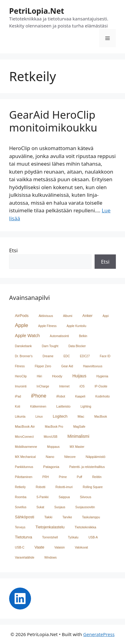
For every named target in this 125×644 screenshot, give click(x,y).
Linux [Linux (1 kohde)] (39, 417)
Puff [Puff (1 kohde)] (80, 477)
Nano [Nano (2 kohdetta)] (50, 457)
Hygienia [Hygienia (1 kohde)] (102, 376)
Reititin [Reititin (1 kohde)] (97, 477)
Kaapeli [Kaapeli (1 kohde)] (80, 396)
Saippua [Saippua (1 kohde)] (64, 497)
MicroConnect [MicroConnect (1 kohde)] (24, 437)
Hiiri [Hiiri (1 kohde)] (39, 376)
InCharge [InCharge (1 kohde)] (43, 386)
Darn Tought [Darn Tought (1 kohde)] (50, 346)
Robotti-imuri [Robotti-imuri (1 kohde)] (64, 487)
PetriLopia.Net (37, 11)
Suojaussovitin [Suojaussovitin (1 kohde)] (85, 507)
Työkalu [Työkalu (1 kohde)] (73, 537)
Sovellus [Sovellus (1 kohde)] (21, 507)
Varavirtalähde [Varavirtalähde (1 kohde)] (25, 558)
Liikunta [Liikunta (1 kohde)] (20, 417)
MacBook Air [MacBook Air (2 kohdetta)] (25, 426)
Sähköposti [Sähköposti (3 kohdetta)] (24, 517)
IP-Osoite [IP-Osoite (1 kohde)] (101, 386)
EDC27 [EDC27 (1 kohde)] (85, 356)
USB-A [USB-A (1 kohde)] (93, 537)
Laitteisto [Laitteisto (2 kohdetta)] (63, 406)
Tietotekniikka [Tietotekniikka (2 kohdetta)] (85, 527)
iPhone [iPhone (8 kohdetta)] (39, 396)
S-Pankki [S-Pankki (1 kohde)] (43, 497)
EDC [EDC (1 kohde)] (67, 356)
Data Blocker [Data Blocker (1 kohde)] (77, 346)
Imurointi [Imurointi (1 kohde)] (21, 386)
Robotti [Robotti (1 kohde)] (41, 487)
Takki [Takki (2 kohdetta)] (48, 517)
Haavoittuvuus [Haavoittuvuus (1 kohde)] (93, 366)
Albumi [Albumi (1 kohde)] (68, 316)
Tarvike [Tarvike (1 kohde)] (67, 517)
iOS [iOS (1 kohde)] (82, 386)
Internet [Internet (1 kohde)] (64, 386)
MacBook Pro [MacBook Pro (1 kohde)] (54, 427)
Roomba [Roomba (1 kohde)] (21, 497)
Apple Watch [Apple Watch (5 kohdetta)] (27, 336)
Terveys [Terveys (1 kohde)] (20, 527)
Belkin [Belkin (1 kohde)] (83, 336)
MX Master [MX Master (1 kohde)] (77, 447)
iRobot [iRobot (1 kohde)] (61, 396)
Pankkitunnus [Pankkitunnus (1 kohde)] (24, 467)
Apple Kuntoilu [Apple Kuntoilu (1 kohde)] (76, 326)
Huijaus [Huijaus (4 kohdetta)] (79, 376)
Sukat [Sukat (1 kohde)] (40, 507)
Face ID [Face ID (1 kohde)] (105, 356)
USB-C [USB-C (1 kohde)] (20, 547)
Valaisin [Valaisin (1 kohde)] (60, 547)
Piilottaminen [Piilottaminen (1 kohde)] (24, 477)
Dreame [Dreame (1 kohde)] (48, 356)
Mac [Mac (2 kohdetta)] (81, 416)
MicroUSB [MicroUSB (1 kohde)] (51, 437)
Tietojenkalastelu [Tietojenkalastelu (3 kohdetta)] (50, 527)
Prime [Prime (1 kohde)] (63, 477)
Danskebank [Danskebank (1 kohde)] (23, 346)
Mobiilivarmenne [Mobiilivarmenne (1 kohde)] (26, 447)
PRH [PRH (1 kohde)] (45, 477)
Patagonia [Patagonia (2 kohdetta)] (51, 467)
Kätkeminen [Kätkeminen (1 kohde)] (38, 407)
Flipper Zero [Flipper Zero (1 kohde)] (43, 366)
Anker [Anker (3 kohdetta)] (88, 316)
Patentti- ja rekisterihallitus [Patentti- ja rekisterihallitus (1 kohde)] (87, 467)
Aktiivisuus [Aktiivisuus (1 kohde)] (46, 316)
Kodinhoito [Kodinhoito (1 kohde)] (103, 396)
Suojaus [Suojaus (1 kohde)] (60, 507)
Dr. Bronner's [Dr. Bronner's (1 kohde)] (24, 356)
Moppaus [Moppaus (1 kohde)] (53, 447)
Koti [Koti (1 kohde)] (17, 407)
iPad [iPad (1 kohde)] (18, 396)
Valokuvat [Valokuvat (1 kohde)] (81, 547)
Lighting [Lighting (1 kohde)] (86, 407)
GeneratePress (99, 634)
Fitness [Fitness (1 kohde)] (20, 366)
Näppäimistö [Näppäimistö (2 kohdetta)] (96, 457)
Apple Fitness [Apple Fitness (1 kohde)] (47, 326)
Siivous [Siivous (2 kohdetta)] (86, 497)
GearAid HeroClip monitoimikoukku (53, 121)
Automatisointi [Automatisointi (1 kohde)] (59, 336)
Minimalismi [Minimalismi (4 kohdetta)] (78, 436)
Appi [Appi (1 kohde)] (106, 316)
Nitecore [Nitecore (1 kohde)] (70, 457)
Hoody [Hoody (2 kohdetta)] (57, 376)
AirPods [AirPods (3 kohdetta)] (22, 316)
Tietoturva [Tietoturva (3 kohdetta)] (24, 537)
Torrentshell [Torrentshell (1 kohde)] (50, 537)
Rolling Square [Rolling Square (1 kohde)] (93, 487)
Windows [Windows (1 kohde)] (51, 558)
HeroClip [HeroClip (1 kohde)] (21, 376)
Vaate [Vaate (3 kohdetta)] (39, 547)
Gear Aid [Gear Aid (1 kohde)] (67, 366)
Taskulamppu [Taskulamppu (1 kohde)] (91, 517)
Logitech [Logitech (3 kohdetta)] (60, 416)
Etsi (13, 250)
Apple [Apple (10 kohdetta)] (21, 325)
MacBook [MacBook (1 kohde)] (101, 417)
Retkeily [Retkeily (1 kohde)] (20, 487)
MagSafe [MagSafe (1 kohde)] (79, 427)
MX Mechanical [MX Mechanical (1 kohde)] (25, 457)
